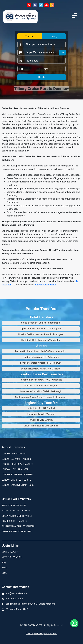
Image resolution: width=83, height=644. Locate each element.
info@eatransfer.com (45, 285)
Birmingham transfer (14, 506)
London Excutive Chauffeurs (18, 485)
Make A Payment (11, 552)
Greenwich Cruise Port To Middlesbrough (41, 391)
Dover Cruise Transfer (14, 521)
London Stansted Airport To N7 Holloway (41, 363)
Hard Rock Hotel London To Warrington (41, 340)
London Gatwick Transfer (16, 459)
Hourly (54, 36)
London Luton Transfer (15, 469)
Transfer (30, 36)
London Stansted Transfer (17, 480)
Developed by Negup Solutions (41, 634)
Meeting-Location (12, 557)
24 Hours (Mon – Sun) (17, 609)
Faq (4, 563)
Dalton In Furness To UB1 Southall (41, 426)
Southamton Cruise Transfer (18, 526)
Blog (4, 573)
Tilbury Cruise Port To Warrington (41, 385)
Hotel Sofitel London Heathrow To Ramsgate (41, 334)
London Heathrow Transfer (17, 464)
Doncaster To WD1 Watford (41, 414)
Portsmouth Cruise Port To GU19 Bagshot (41, 380)
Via (62, 53)
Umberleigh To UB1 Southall (41, 408)
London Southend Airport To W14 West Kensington (41, 351)
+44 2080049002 (14, 599)
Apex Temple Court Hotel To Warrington (41, 329)
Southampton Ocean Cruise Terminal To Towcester (41, 397)
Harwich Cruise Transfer (16, 511)
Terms (5, 568)
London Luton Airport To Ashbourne (41, 357)
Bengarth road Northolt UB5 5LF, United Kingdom (30, 604)
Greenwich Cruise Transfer (17, 516)
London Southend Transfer (17, 475)
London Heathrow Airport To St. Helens (41, 369)
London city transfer (14, 454)
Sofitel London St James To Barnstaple (41, 323)
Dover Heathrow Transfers (17, 532)
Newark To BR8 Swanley (41, 420)
